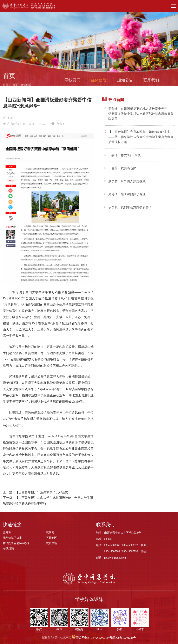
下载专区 (51, 538)
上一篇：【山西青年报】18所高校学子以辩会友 (36, 492)
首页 (15, 87)
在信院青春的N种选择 (16, 543)
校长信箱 (51, 543)
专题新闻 (8, 549)
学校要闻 (73, 82)
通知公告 (125, 82)
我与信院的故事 (12, 538)
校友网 (50, 532)
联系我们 (151, 82)
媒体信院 (26, 87)
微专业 (7, 532)
